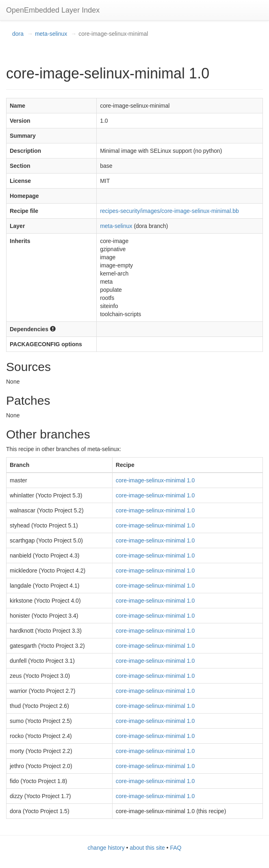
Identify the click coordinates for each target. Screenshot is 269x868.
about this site (147, 848)
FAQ (176, 848)
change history (106, 848)
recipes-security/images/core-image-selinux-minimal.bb (169, 211)
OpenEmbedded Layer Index (53, 10)
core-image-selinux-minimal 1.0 (155, 480)
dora (18, 34)
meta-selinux (51, 34)
